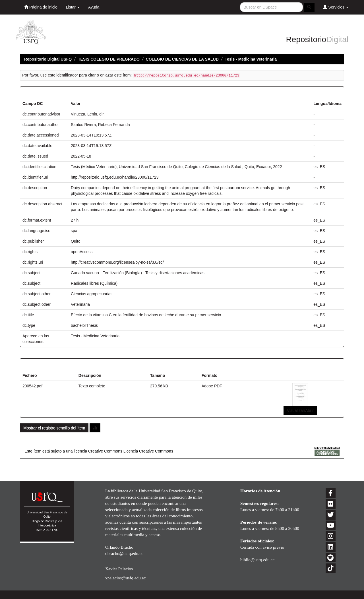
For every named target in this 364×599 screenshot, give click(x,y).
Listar (73, 7)
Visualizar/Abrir (300, 410)
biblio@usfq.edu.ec (257, 560)
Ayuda (94, 7)
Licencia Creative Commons (148, 451)
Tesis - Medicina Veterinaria (251, 59)
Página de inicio (41, 7)
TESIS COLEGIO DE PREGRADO (109, 59)
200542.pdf (32, 386)
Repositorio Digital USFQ (48, 59)
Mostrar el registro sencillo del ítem (54, 428)
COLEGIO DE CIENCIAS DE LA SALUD (182, 59)
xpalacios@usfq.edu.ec (125, 578)
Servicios (336, 7)
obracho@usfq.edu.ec (124, 553)
